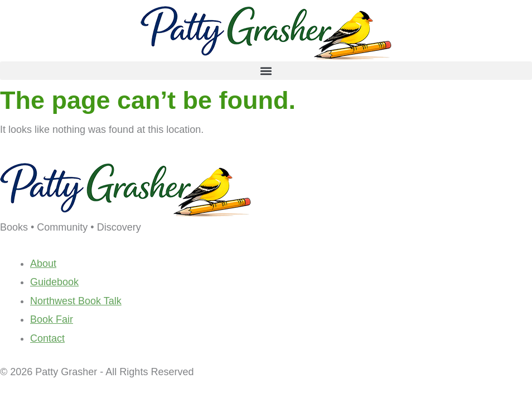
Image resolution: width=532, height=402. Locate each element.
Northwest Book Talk (76, 301)
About (43, 264)
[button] (266, 71)
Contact (47, 338)
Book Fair (52, 319)
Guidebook (54, 282)
